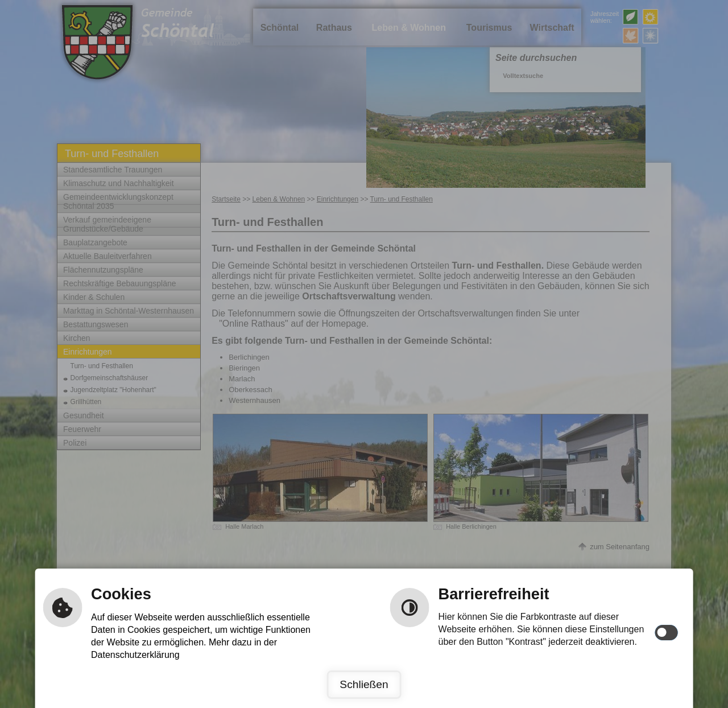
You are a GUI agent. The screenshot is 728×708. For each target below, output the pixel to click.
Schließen (364, 684)
